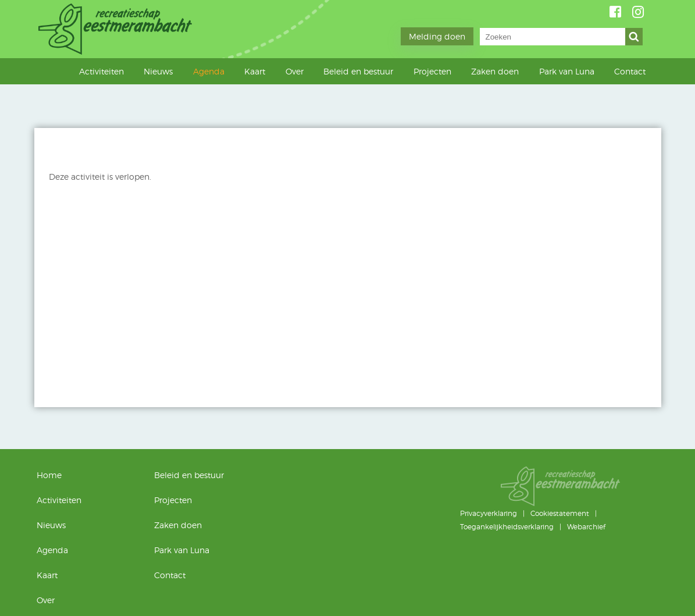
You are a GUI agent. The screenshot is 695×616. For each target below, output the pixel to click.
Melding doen (437, 36)
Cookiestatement (560, 513)
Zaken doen (495, 71)
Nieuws (158, 71)
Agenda (209, 71)
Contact (630, 71)
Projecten (432, 71)
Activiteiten (101, 71)
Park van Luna (567, 71)
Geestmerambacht (117, 29)
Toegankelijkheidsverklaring (507, 527)
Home (64, 71)
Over (295, 71)
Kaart (255, 71)
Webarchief (586, 527)
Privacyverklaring (489, 513)
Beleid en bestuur (358, 71)
